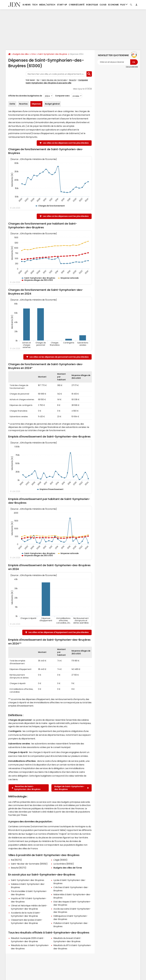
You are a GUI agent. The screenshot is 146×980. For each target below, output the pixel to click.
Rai (38, 80)
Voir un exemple (132, 67)
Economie (113, 5)
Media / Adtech (47, 5)
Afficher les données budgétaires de (25, 96)
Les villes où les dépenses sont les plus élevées (66, 143)
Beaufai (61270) (19, 868)
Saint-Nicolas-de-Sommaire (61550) (29, 864)
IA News (27, 5)
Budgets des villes (21, 54)
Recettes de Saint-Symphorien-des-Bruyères (26, 788)
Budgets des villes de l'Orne (68, 868)
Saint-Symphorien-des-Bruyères (53, 54)
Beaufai (73, 80)
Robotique (92, 5)
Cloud (103, 5)
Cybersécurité (77, 5)
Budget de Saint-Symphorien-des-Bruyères (72, 788)
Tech (35, 5)
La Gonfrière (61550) (64, 864)
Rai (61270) (16, 860)
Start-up (62, 5)
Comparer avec (62, 96)
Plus (124, 5)
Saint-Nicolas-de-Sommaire (54, 80)
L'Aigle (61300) (60, 860)
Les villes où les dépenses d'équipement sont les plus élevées (59, 632)
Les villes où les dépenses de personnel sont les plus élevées (59, 357)
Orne (33, 54)
